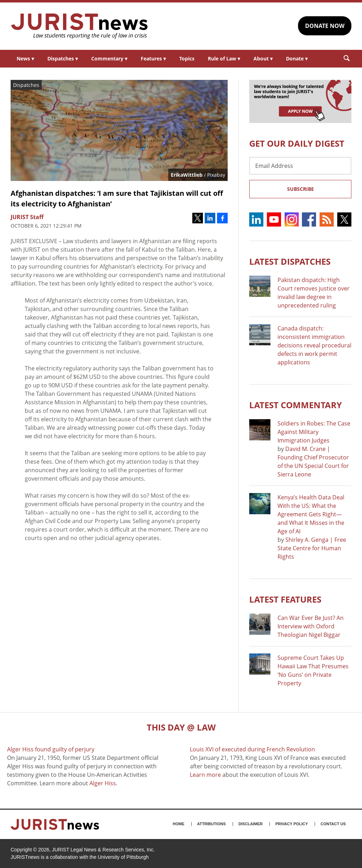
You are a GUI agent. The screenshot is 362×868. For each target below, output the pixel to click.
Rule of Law (224, 58)
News (25, 58)
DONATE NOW (325, 26)
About (263, 58)
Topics (187, 58)
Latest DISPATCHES (290, 261)
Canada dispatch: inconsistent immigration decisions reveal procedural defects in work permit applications (314, 345)
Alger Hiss (103, 783)
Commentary (109, 58)
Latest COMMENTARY (296, 405)
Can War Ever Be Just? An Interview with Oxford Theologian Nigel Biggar (311, 626)
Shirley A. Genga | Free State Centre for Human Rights (312, 548)
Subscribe (300, 189)
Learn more (205, 775)
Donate (297, 58)
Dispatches (63, 58)
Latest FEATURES (285, 599)
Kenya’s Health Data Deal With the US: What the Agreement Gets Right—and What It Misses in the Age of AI (311, 514)
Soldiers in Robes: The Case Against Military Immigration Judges (314, 432)
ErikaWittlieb (187, 175)
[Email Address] (300, 166)
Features (153, 58)
